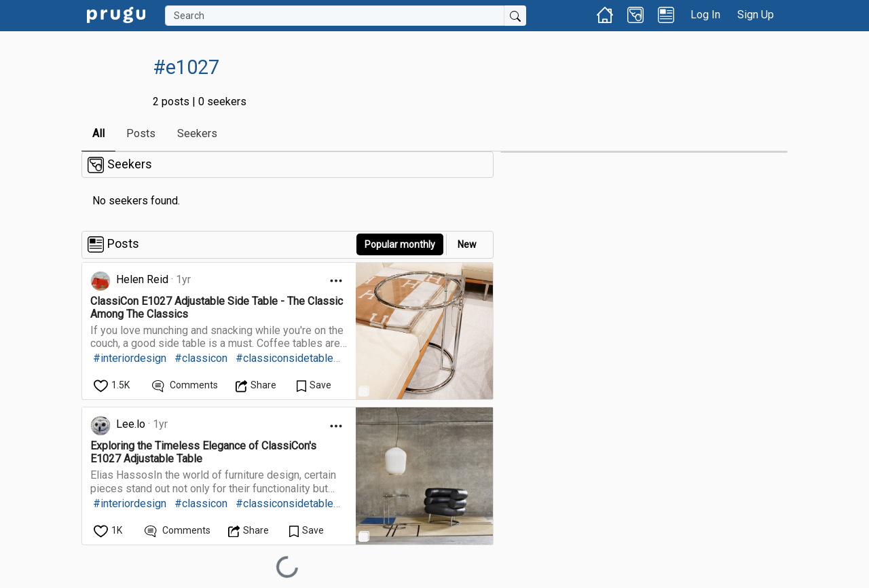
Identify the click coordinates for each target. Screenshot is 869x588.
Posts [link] (141, 133)
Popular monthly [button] (400, 244)
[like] (113, 385)
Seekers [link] (197, 133)
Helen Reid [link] (142, 279)
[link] (116, 14)
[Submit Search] (515, 16)
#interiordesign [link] (130, 358)
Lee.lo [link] (131, 424)
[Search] (335, 16)
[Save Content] (314, 385)
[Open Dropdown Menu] (336, 281)
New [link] (467, 244)
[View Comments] (185, 385)
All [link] (98, 133)
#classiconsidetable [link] (284, 358)
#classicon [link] (201, 358)
